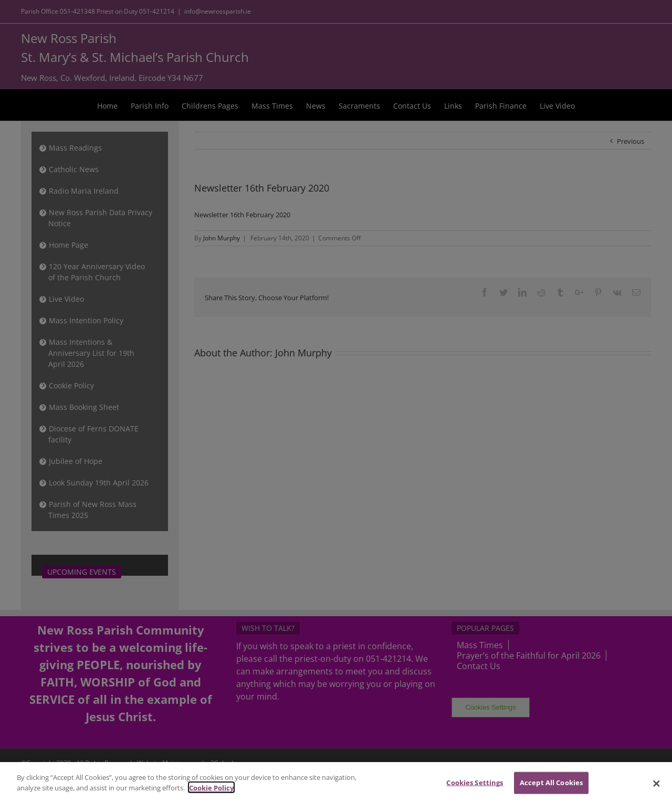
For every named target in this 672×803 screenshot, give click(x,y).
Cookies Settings (475, 787)
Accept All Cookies (551, 787)
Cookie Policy (211, 792)
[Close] (656, 788)
